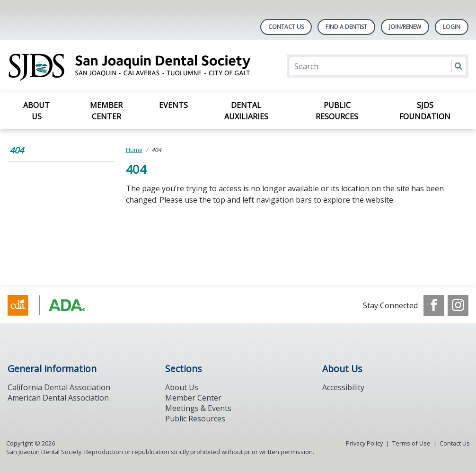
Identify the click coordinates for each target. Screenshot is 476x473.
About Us (36, 111)
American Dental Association (58, 398)
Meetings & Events (198, 408)
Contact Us (286, 27)
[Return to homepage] (130, 66)
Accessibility (343, 387)
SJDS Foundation (425, 111)
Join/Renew (405, 27)
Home (134, 150)
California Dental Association (59, 387)
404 (17, 150)
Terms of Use (411, 443)
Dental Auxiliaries (246, 111)
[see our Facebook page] (434, 305)
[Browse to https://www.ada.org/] (56, 305)
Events (173, 105)
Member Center (106, 111)
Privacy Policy (364, 443)
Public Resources (337, 111)
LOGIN (452, 27)
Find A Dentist (346, 27)
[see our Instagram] (458, 305)
